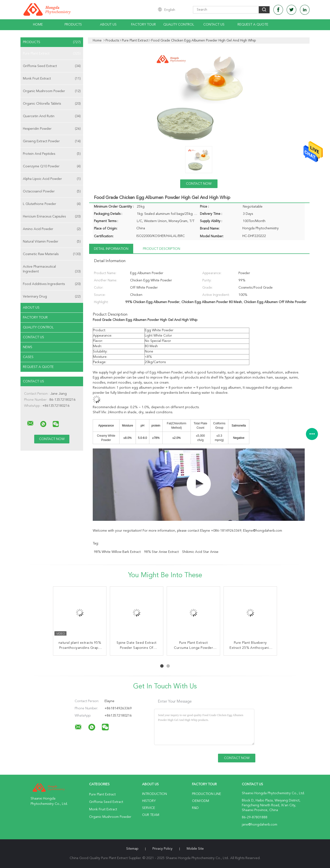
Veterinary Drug (52, 297)
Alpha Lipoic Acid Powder (52, 179)
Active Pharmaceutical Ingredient (52, 269)
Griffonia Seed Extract (52, 66)
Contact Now (199, 184)
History (149, 801)
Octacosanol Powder (52, 191)
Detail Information (111, 249)
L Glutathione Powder (52, 204)
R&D (195, 808)
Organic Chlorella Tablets (52, 104)
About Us (108, 25)
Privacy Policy (162, 849)
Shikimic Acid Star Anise (200, 552)
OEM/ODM (201, 801)
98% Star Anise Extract (161, 552)
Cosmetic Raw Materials (52, 254)
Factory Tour (143, 25)
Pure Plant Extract (52, 54)
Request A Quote (253, 25)
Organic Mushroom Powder (52, 91)
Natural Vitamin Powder (52, 242)
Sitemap (132, 849)
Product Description (162, 249)
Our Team (151, 815)
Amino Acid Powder (52, 229)
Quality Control (179, 25)
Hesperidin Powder (52, 129)
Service (149, 808)
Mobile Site (195, 849)
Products (73, 25)
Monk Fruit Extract (52, 79)
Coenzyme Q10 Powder (52, 166)
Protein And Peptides (52, 154)
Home (38, 25)
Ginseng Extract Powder (52, 141)
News (28, 347)
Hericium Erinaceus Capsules (52, 217)
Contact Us (214, 25)
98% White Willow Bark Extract (117, 552)
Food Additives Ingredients (52, 284)
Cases (28, 357)
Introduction (155, 794)
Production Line (207, 794)
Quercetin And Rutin (52, 116)
